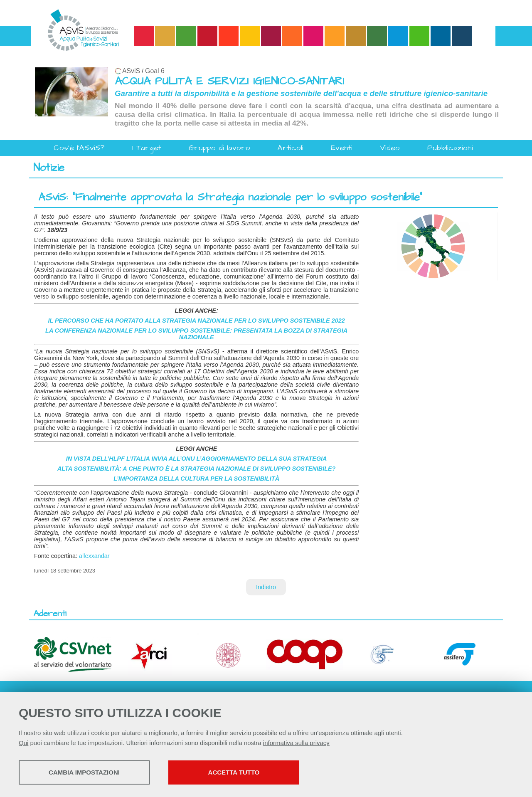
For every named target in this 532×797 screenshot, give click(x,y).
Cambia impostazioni (84, 772)
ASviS (131, 71)
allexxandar (94, 556)
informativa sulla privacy (296, 743)
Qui (23, 743)
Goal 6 (155, 71)
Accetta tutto (234, 772)
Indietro (266, 587)
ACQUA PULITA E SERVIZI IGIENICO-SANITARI (229, 81)
